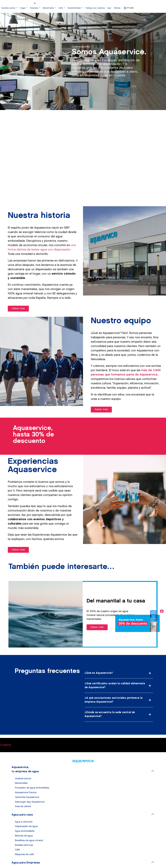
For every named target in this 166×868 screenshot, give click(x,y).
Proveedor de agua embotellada (32, 788)
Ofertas (117, 8)
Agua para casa (22, 815)
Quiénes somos (23, 778)
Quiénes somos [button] (9, 8)
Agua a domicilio (24, 822)
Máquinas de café (24, 854)
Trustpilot (6, 745)
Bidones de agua (24, 836)
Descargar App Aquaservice (30, 802)
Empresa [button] (34, 8)
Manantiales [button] (49, 8)
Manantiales (21, 783)
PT (128, 8)
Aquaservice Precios (26, 792)
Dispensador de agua (26, 826)
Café (17, 850)
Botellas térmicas (24, 845)
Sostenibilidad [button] (74, 8)
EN (132, 8)
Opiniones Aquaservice (27, 797)
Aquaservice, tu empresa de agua (25, 769)
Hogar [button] (23, 8)
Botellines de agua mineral (29, 840)
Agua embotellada (25, 831)
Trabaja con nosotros (95, 8)
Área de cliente (23, 806)
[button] (119, 673)
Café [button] (61, 8)
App (109, 8)
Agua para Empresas (26, 863)
